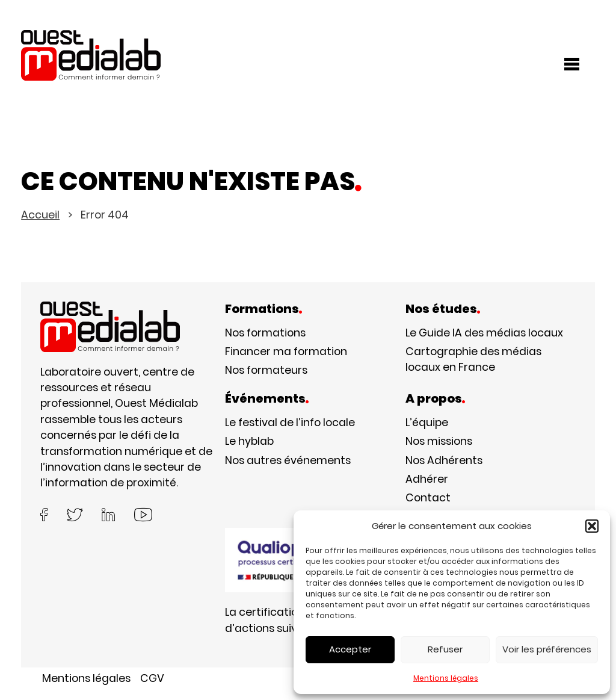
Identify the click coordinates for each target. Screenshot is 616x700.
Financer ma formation (286, 352)
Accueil (40, 215)
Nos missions (439, 441)
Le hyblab (249, 441)
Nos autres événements (288, 460)
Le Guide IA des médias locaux (484, 333)
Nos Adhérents (444, 460)
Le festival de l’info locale (290, 423)
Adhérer (427, 479)
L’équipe (427, 423)
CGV (152, 678)
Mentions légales (446, 678)
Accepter (350, 649)
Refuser (445, 649)
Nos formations (265, 333)
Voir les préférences (547, 649)
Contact (428, 498)
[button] (592, 526)
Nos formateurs (266, 370)
